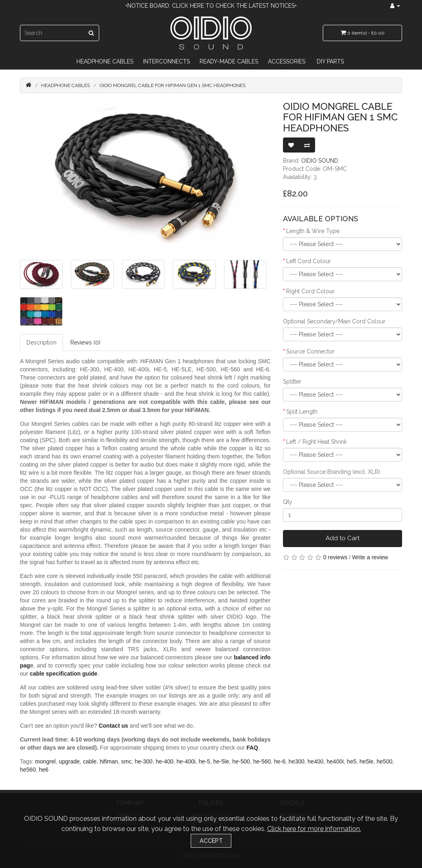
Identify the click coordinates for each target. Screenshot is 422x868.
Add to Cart (343, 538)
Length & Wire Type (313, 231)
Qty (288, 502)
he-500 (241, 761)
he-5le (221, 761)
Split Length (302, 412)
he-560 (262, 761)
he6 (44, 770)
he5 (351, 761)
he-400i (186, 761)
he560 (28, 770)
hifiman (109, 761)
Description (41, 342)
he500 (384, 761)
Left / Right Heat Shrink (316, 442)
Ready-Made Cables (229, 61)
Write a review (370, 557)
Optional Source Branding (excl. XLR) (332, 472)
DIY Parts (330, 61)
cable (90, 761)
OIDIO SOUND (320, 161)
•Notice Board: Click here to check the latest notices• (211, 6)
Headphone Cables (105, 61)
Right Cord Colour (310, 291)
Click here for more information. (314, 829)
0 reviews (335, 557)
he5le (366, 761)
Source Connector (310, 351)
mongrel (45, 761)
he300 (297, 761)
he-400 (165, 761)
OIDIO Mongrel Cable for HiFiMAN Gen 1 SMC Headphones (173, 85)
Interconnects (166, 61)
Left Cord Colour (309, 261)
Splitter (292, 382)
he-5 (204, 761)
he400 (316, 761)
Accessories (287, 61)
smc (126, 761)
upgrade (69, 761)
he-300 (144, 761)
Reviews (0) (85, 342)
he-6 (280, 761)
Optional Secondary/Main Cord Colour (334, 321)
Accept (211, 841)
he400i (335, 761)
